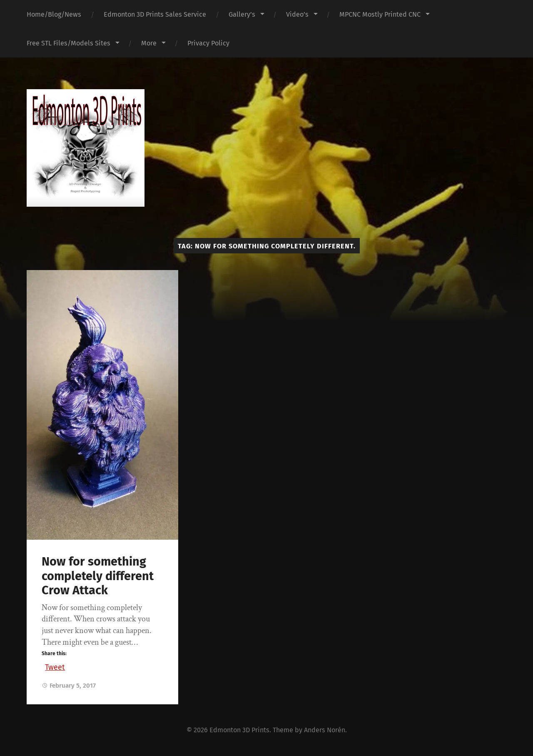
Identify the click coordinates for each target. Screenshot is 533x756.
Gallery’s (242, 14)
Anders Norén (325, 730)
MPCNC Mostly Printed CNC (380, 14)
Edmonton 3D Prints (239, 730)
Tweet (55, 666)
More (149, 43)
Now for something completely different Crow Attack (98, 576)
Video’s (297, 14)
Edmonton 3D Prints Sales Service (155, 14)
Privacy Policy (208, 43)
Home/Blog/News (54, 14)
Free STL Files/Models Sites (68, 43)
